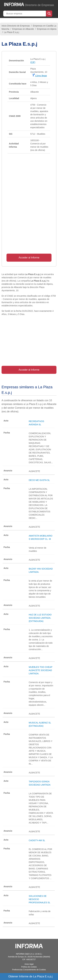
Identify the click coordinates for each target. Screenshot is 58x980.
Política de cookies (29, 967)
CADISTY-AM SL (37, 840)
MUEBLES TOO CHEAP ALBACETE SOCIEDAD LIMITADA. (41, 670)
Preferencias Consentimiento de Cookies (29, 970)
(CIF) (33, 62)
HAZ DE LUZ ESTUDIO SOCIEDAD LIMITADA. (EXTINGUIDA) (40, 618)
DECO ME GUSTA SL (39, 480)
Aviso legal (29, 964)
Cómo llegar (39, 76)
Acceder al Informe (29, 258)
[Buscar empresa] (25, 14)
